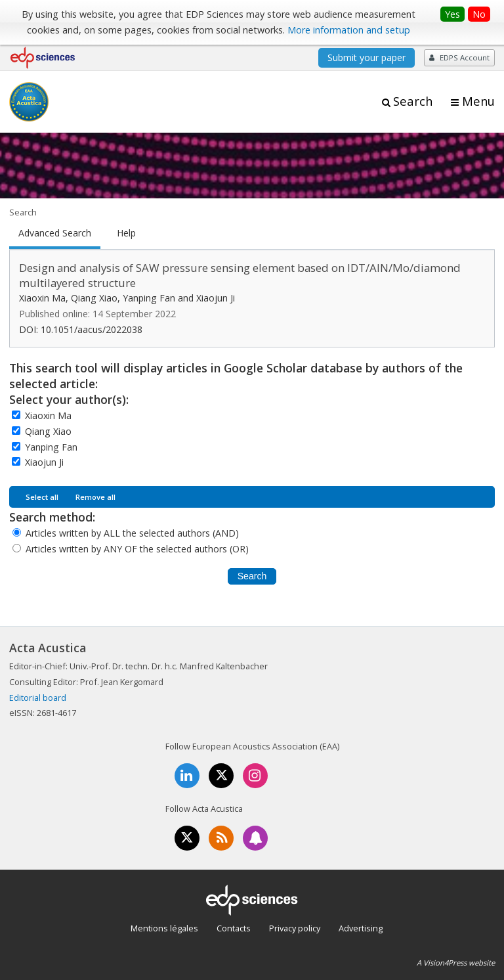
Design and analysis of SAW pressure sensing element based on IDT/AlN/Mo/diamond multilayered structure (240, 275)
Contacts (234, 928)
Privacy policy (295, 928)
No (479, 14)
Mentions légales (164, 928)
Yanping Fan (51, 447)
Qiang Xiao (48, 431)
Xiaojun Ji (44, 462)
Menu (478, 101)
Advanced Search (55, 233)
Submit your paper (367, 57)
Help (126, 233)
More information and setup (349, 30)
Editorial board (38, 698)
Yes (452, 14)
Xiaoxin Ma (48, 415)
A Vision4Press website (456, 963)
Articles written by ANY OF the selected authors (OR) (137, 549)
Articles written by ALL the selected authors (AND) (132, 533)
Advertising (361, 928)
